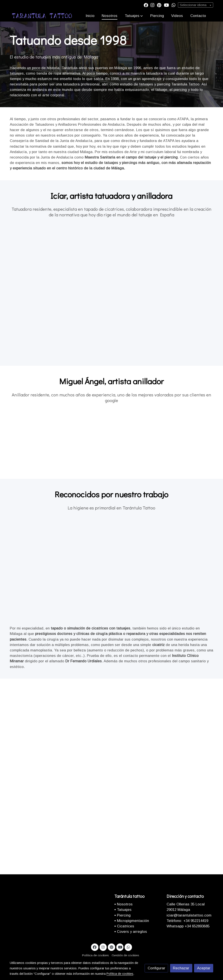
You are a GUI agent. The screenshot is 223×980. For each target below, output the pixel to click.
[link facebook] (146, 5)
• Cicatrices (124, 926)
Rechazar (181, 968)
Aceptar (204, 968)
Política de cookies (95, 955)
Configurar (156, 968)
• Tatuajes (123, 910)
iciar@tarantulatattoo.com (189, 915)
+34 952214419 (195, 921)
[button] (134, 16)
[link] (42, 16)
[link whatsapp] (174, 5)
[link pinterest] (159, 5)
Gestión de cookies (125, 955)
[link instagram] (152, 5)
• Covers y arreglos (131, 932)
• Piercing (122, 915)
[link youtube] (166, 5)
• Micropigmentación (132, 921)
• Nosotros (123, 904)
